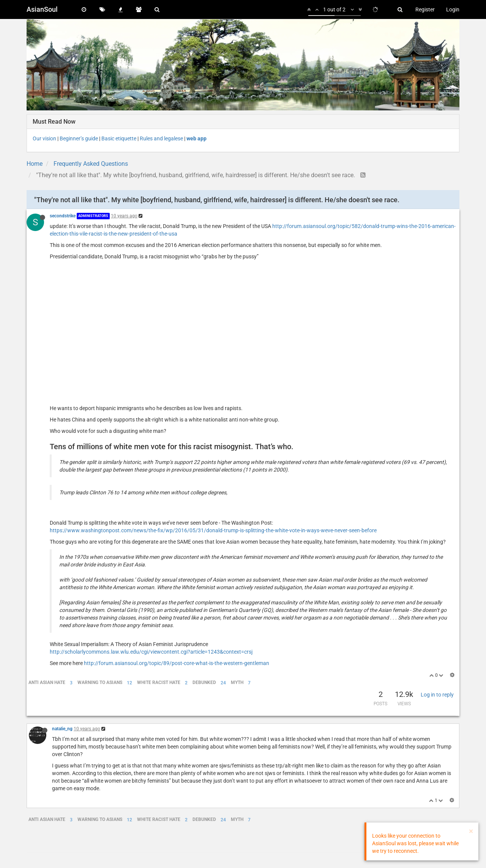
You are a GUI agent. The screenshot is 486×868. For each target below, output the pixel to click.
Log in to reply (437, 695)
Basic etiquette (119, 138)
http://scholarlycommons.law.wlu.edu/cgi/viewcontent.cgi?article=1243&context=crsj (151, 652)
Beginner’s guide (79, 138)
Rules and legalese (161, 138)
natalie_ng (62, 729)
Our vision (44, 138)
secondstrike (63, 216)
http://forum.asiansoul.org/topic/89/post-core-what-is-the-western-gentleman (177, 663)
